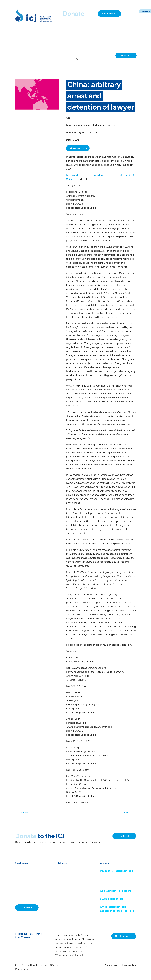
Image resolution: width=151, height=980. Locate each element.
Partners (110, 55)
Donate (126, 56)
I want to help (109, 13)
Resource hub (48, 55)
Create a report (123, 936)
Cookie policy (128, 965)
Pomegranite (23, 969)
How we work (70, 55)
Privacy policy (112, 965)
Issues (82, 55)
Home (19, 55)
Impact (101, 55)
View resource (77, 148)
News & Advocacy (32, 55)
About (59, 55)
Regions (91, 55)
